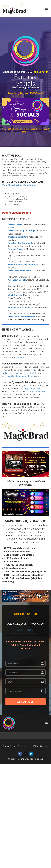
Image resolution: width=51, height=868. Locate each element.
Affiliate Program (41, 746)
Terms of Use (24, 746)
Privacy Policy (9, 746)
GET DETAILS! (26, 702)
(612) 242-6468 (26, 630)
